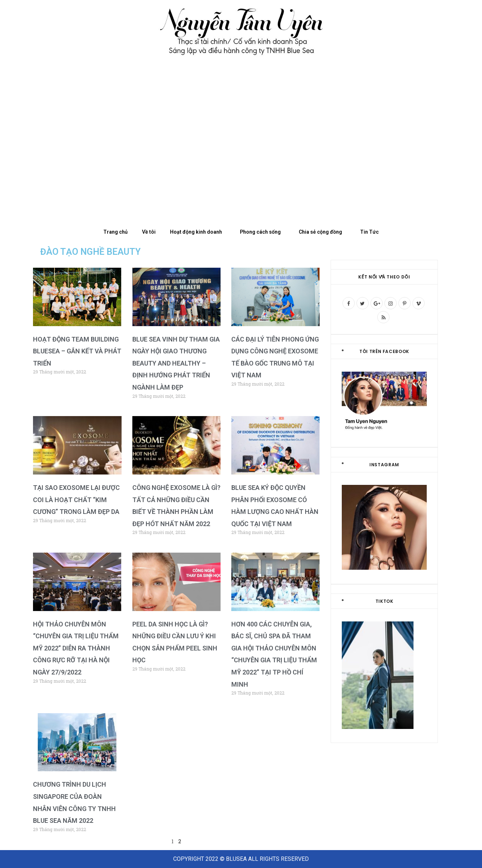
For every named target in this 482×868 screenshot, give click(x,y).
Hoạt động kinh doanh (198, 232)
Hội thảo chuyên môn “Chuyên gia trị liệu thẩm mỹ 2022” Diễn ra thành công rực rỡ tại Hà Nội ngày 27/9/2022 (76, 648)
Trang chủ (115, 232)
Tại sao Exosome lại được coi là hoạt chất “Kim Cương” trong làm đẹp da (76, 500)
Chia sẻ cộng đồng (322, 232)
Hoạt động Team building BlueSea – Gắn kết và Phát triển (77, 351)
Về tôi (149, 232)
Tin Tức (369, 232)
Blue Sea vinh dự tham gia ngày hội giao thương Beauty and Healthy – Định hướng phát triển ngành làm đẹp (176, 363)
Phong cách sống (262, 232)
